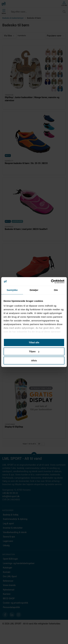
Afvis (34, 360)
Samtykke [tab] (12, 290)
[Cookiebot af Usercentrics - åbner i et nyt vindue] (51, 281)
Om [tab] (56, 290)
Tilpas (34, 351)
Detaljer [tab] (34, 290)
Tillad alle (34, 342)
